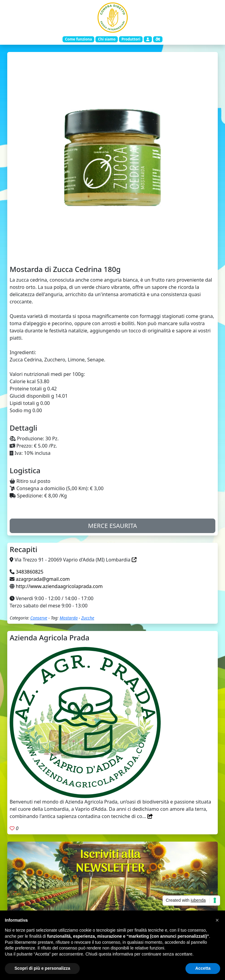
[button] (217, 920)
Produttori (131, 39)
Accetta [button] (203, 968)
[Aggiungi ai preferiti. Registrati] (12, 828)
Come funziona (78, 39)
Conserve (39, 618)
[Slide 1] (113, 252)
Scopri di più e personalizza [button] (42, 968)
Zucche (88, 618)
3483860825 (30, 572)
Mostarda (69, 618)
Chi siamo (107, 39)
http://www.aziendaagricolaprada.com (59, 586)
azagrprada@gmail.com (43, 579)
